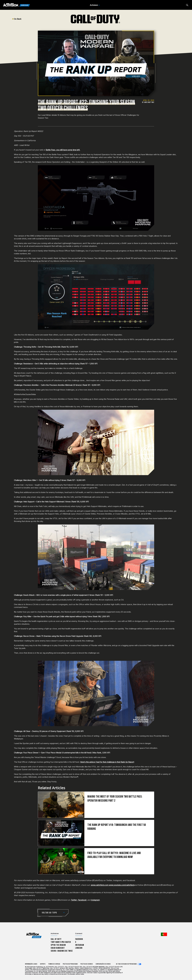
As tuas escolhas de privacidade (126, 964)
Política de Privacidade (70, 964)
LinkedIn (79, 948)
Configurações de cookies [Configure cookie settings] (103, 964)
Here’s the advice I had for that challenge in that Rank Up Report (107, 762)
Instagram (80, 945)
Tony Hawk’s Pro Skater (61, 942)
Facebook (79, 939)
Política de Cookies (87, 964)
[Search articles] (187, 5)
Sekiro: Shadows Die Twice (62, 951)
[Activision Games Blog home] (34, 935)
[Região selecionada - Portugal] (164, 934)
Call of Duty (56, 939)
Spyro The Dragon (58, 945)
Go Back (17, 19)
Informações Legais (31, 964)
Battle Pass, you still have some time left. (63, 150)
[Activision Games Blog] (17, 5)
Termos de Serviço (54, 964)
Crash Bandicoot (58, 948)
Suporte (43, 964)
